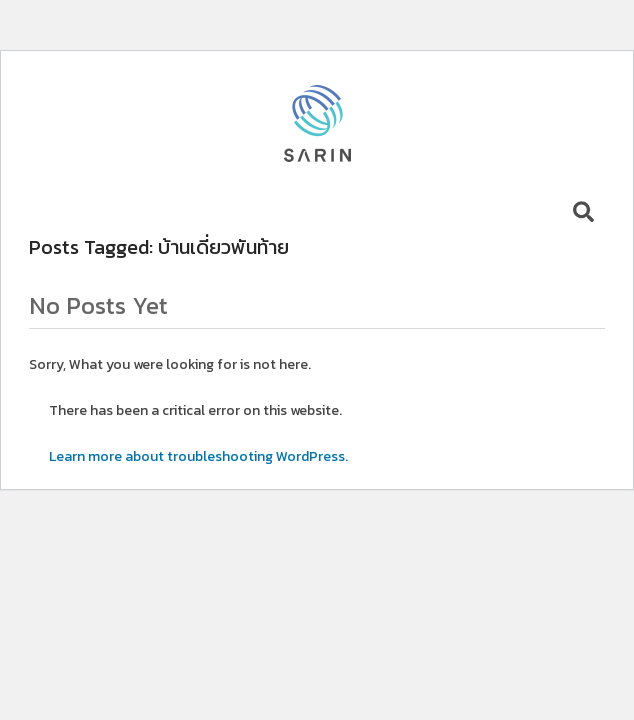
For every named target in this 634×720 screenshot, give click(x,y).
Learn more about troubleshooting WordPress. (198, 456)
